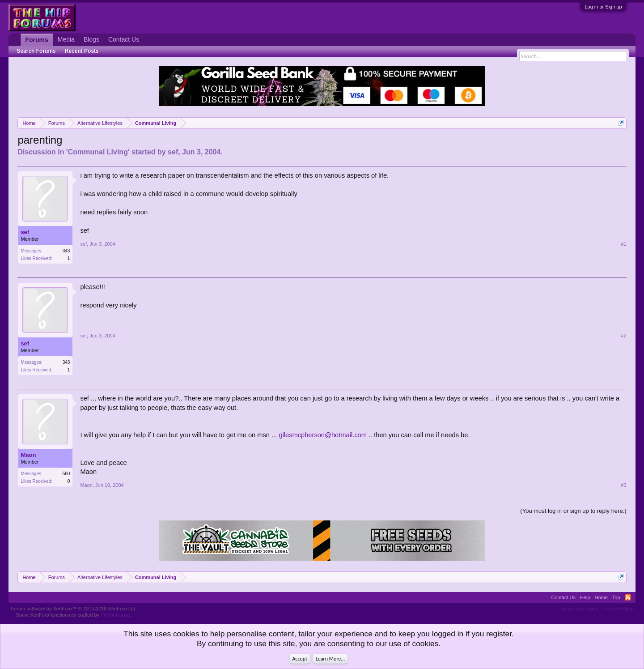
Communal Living (98, 152)
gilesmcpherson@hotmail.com (323, 435)
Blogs (91, 39)
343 (66, 251)
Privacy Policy (618, 609)
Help (585, 597)
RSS (628, 597)
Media (66, 39)
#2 (623, 336)
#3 (623, 485)
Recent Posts (82, 51)
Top (616, 597)
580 (66, 474)
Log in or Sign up (603, 7)
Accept (300, 659)
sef (173, 152)
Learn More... (330, 659)
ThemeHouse (115, 615)
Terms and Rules (580, 609)
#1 (623, 244)
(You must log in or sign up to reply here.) (573, 511)
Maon (28, 455)
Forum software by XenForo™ (74, 609)
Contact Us (124, 39)
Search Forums (36, 51)
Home (601, 597)
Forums (36, 40)
